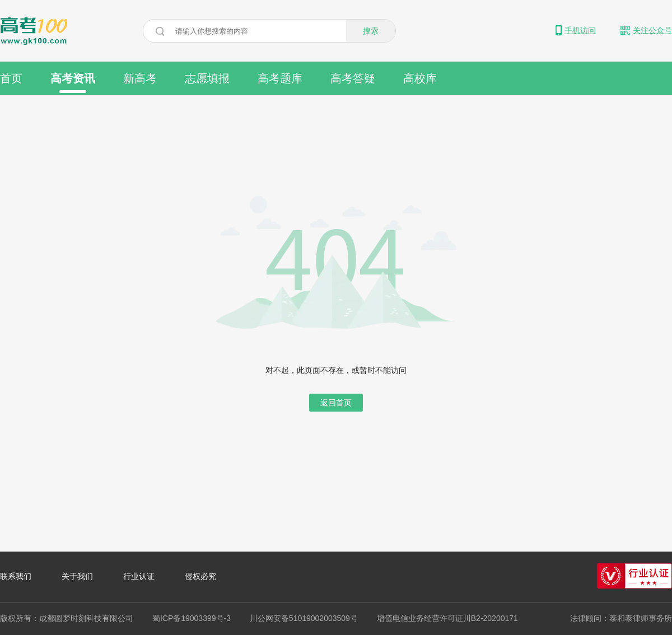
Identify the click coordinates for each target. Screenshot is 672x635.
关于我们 (77, 576)
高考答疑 (353, 78)
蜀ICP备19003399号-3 (192, 618)
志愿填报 (207, 78)
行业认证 (139, 576)
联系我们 (16, 576)
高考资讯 (73, 83)
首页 (11, 78)
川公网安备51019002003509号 (304, 618)
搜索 (371, 31)
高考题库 (280, 78)
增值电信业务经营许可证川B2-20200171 (447, 618)
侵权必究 (200, 576)
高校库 (420, 78)
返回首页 (336, 403)
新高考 (140, 78)
